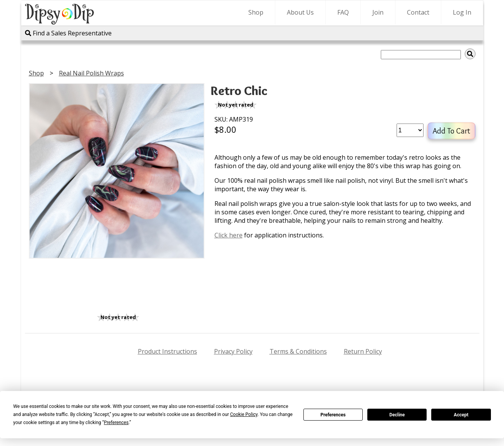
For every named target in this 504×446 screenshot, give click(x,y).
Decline (397, 415)
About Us (300, 12)
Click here (229, 235)
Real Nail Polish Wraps (91, 73)
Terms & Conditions (298, 351)
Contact (418, 12)
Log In (462, 12)
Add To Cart (451, 131)
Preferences (333, 415)
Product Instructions (167, 351)
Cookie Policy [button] (244, 414)
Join (378, 12)
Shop (256, 12)
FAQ (343, 12)
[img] (470, 54)
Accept (461, 415)
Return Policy (363, 351)
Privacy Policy (233, 351)
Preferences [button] (116, 423)
